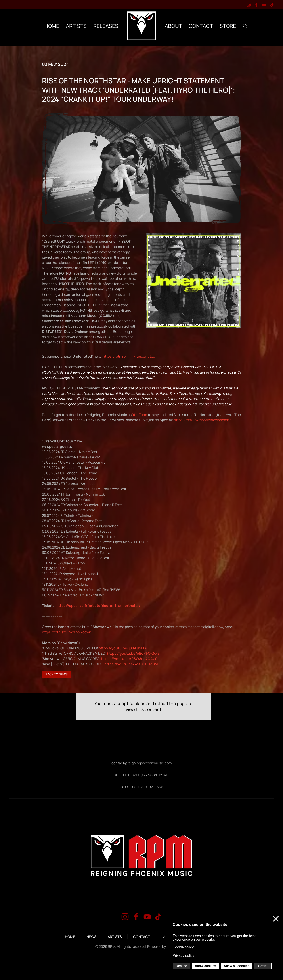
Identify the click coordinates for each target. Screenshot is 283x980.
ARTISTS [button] (76, 26)
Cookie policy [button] (183, 947)
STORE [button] (228, 26)
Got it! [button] (263, 966)
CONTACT (201, 26)
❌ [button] (276, 919)
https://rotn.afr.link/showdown (67, 632)
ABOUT (173, 26)
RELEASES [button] (106, 26)
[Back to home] (141, 26)
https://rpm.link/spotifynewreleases (203, 420)
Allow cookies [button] (205, 966)
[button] (245, 26)
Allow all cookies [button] (237, 966)
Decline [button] (181, 966)
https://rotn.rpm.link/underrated (129, 356)
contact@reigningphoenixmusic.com (142, 763)
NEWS (91, 937)
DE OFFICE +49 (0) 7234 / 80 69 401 (142, 775)
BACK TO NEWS (56, 674)
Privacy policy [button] (184, 956)
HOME (52, 26)
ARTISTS (115, 937)
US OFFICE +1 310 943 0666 (141, 787)
